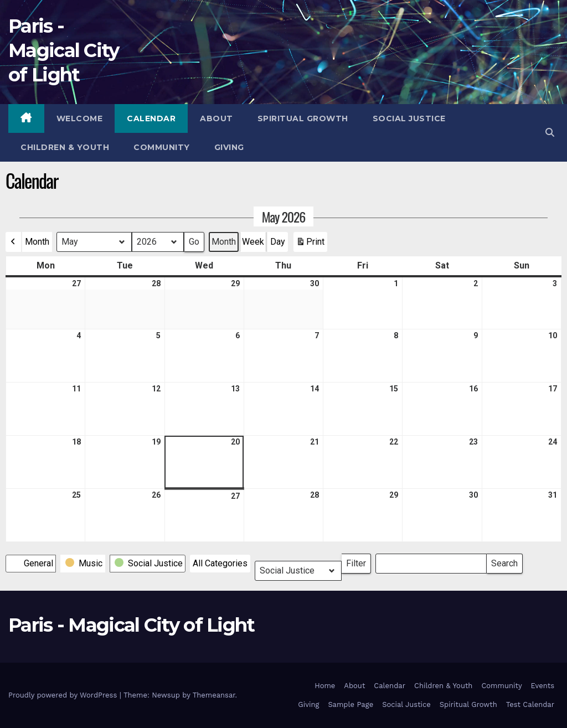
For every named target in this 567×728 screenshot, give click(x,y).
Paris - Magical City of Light (64, 50)
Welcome (80, 118)
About (217, 118)
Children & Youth (65, 147)
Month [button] (37, 242)
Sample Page (350, 704)
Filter (359, 561)
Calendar (151, 118)
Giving (229, 147)
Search (504, 561)
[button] (550, 133)
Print (310, 244)
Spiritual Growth (303, 118)
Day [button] (278, 242)
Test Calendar (530, 704)
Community (162, 147)
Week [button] (253, 242)
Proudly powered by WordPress (64, 695)
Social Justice (409, 118)
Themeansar (214, 695)
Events (543, 686)
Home (325, 686)
